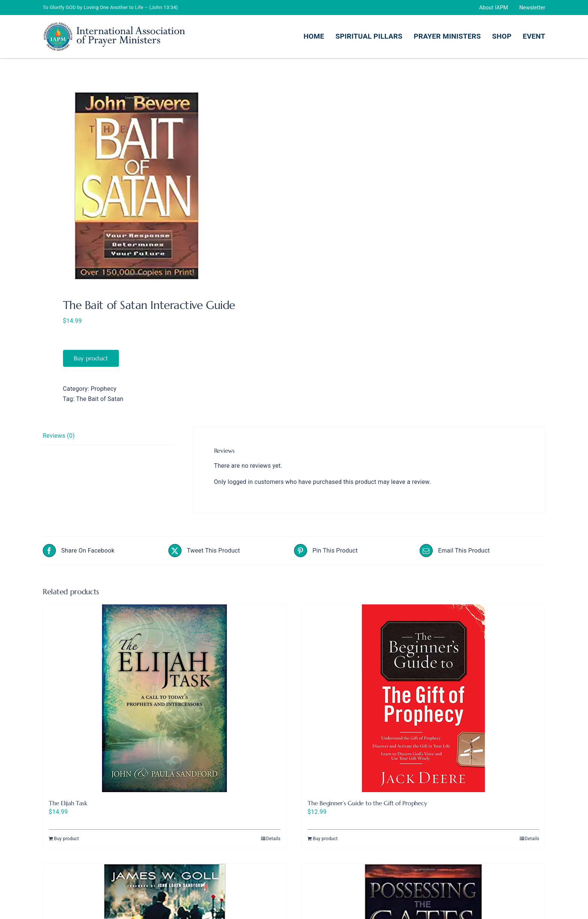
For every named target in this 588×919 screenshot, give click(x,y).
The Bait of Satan (100, 399)
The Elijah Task (68, 803)
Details (273, 839)
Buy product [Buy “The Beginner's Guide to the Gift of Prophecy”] (325, 839)
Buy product (91, 358)
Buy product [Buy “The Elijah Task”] (67, 839)
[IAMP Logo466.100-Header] (114, 24)
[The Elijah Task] (165, 698)
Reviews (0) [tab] (59, 436)
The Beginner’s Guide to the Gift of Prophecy (367, 803)
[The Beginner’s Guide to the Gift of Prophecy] (423, 698)
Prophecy (104, 389)
